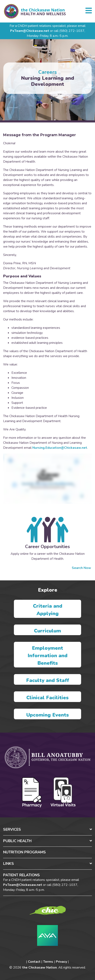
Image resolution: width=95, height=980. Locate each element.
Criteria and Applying (48, 610)
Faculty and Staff (48, 680)
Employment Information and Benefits (47, 656)
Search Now (82, 568)
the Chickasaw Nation (40, 968)
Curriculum (47, 631)
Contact (34, 962)
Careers (48, 72)
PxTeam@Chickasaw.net (30, 31)
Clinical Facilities (47, 698)
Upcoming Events (48, 715)
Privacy (61, 962)
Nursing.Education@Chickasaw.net (60, 448)
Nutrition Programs (24, 852)
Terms (48, 962)
